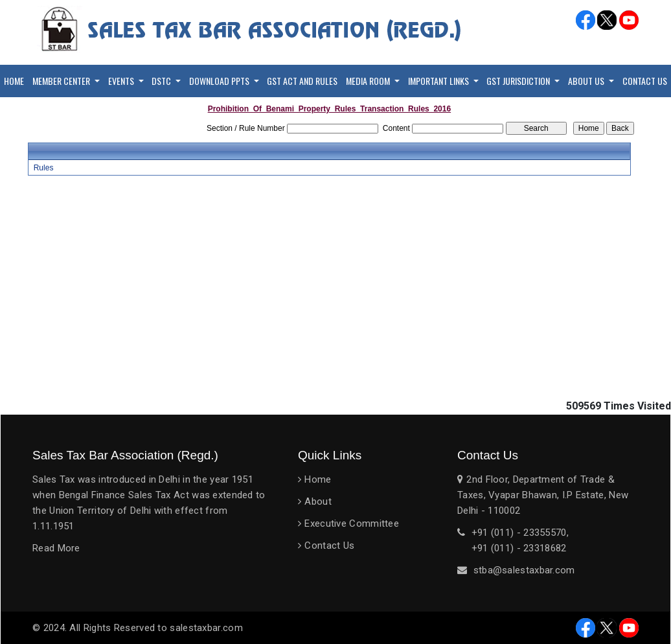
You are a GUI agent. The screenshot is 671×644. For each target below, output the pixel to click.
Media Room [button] (369, 81)
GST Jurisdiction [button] (519, 81)
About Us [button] (587, 81)
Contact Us (645, 81)
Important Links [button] (439, 81)
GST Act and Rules (302, 81)
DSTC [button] (162, 81)
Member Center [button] (62, 81)
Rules (44, 168)
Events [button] (122, 81)
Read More (56, 548)
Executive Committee (352, 523)
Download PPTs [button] (220, 81)
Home (14, 81)
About (318, 501)
